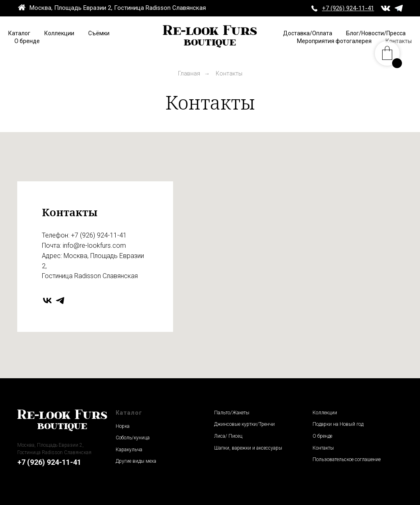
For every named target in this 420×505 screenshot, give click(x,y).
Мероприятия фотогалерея (334, 41)
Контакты (323, 448)
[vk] (47, 300)
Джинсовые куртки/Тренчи (244, 424)
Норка (123, 426)
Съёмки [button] (99, 33)
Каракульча (129, 450)
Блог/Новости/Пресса (376, 33)
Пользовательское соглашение (347, 459)
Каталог (19, 33)
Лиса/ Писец (228, 436)
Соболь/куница (133, 438)
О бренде (27, 41)
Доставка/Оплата (308, 33)
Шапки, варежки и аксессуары (248, 448)
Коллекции (59, 33)
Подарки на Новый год (338, 424)
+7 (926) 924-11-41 (99, 235)
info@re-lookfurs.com (94, 246)
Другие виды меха (136, 461)
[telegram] (60, 300)
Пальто (222, 413)
